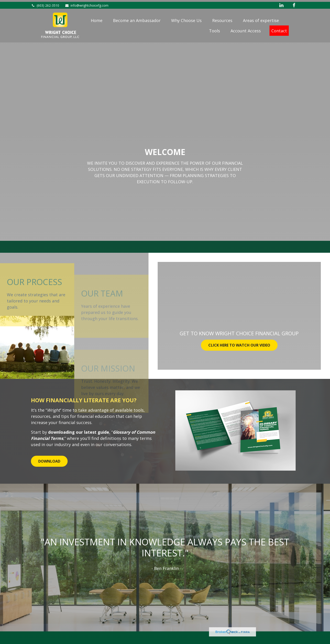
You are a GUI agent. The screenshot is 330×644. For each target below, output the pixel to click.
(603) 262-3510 (45, 4)
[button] (97, 19)
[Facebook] (294, 3)
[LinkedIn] (281, 3)
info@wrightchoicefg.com (87, 4)
